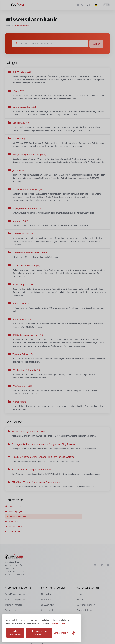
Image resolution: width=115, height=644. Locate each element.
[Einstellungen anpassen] (61, 633)
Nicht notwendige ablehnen (39, 633)
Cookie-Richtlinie (58, 623)
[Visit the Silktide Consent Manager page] (74, 633)
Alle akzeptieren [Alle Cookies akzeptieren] (15, 633)
